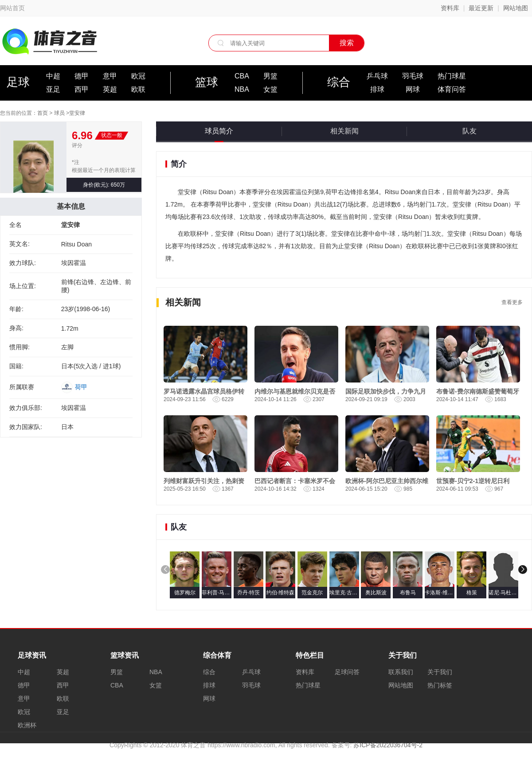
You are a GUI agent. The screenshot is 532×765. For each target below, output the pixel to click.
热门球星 (452, 76)
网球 (413, 89)
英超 (110, 89)
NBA (242, 89)
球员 (59, 113)
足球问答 (347, 672)
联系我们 (401, 672)
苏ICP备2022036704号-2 (388, 745)
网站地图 (516, 8)
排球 (377, 89)
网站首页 (12, 8)
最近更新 (481, 8)
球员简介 (219, 131)
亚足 (53, 89)
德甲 (82, 76)
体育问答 (452, 89)
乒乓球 (377, 76)
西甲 (82, 89)
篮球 (207, 82)
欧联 (138, 89)
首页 (43, 113)
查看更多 (512, 302)
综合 (339, 82)
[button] (523, 570)
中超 (53, 76)
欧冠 (138, 76)
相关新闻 (344, 131)
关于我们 (440, 672)
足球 (18, 82)
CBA (242, 76)
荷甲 (81, 387)
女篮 (270, 89)
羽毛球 (413, 76)
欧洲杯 (27, 725)
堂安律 (77, 113)
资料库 (450, 8)
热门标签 (440, 685)
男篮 (270, 76)
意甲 (110, 76)
